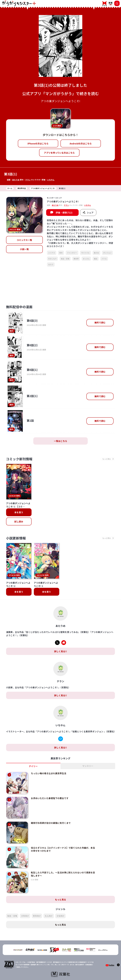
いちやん (51, 180)
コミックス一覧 (24, 240)
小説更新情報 (16, 538)
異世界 (76, 259)
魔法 (96, 259)
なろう (51, 264)
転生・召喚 (65, 259)
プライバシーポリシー (62, 971)
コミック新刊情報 (19, 459)
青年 (61, 253)
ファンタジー (72, 253)
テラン (28, 180)
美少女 (96, 253)
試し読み (19, 521)
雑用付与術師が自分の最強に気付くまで (51, 813)
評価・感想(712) (64, 213)
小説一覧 (24, 249)
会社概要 (47, 971)
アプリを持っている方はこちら (59, 153)
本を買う (19, 512)
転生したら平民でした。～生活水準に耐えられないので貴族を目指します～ (63, 864)
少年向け (25, 906)
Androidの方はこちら (81, 143)
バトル (104, 259)
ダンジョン (107, 253)
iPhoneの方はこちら (38, 143)
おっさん (86, 259)
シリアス (52, 253)
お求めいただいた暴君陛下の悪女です (50, 789)
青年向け (37, 906)
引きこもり (53, 259)
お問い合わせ (79, 971)
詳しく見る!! (60, 642)
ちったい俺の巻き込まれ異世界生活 (49, 764)
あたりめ (16, 180)
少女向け (60, 906)
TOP (39, 971)
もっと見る (60, 890)
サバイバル (85, 253)
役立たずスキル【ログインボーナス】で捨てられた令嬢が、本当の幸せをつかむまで (63, 840)
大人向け (49, 906)
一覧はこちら (60, 441)
